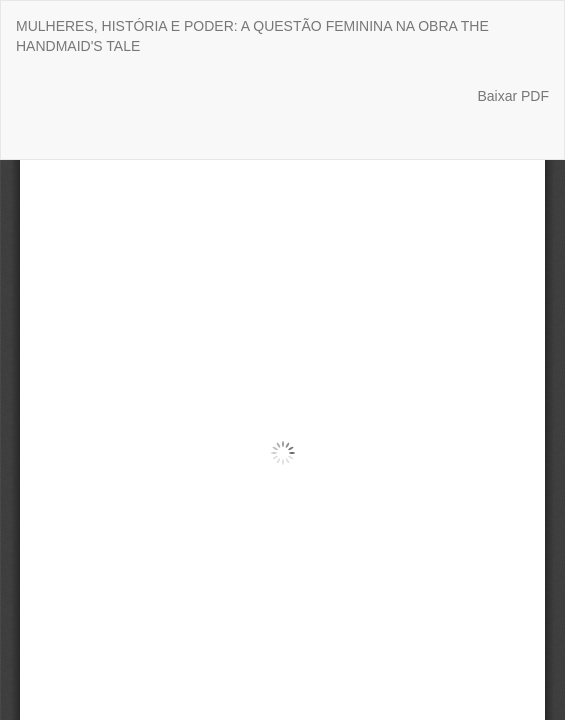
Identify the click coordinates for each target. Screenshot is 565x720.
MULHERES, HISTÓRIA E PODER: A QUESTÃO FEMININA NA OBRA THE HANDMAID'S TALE (252, 36)
